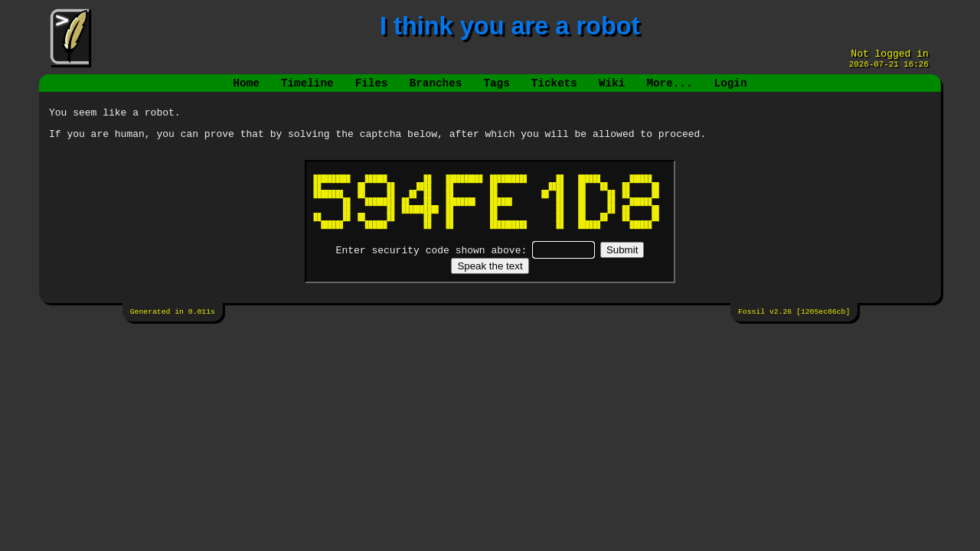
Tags (496, 89)
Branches (436, 89)
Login (730, 89)
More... (669, 89)
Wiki (612, 89)
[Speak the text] (490, 277)
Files (372, 89)
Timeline (307, 89)
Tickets (554, 89)
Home (247, 89)
